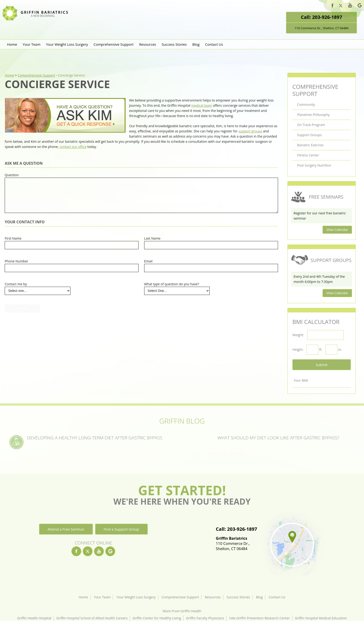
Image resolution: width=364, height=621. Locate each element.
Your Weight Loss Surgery (67, 44)
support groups (250, 131)
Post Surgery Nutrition (314, 165)
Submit (322, 365)
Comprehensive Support (114, 44)
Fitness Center (308, 155)
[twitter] (341, 6)
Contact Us (214, 44)
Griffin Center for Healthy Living (157, 618)
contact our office (73, 147)
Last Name (152, 238)
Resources (148, 44)
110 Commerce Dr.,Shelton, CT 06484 (236, 543)
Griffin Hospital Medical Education (321, 618)
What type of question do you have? (172, 284)
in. (340, 349)
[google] (360, 6)
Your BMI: (301, 380)
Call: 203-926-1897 (321, 17)
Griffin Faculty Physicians (205, 618)
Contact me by (16, 284)
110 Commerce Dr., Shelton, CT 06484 (321, 28)
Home (12, 44)
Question (12, 175)
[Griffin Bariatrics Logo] (37, 19)
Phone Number (16, 261)
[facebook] (332, 6)
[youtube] (350, 6)
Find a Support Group (121, 529)
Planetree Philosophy (313, 115)
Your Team (32, 44)
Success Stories (174, 44)
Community (306, 104)
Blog (196, 44)
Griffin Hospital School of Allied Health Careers (92, 618)
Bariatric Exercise (310, 145)
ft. (321, 349)
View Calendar (337, 230)
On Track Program (311, 125)
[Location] (292, 546)
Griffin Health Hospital (34, 618)
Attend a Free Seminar (66, 529)
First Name (13, 238)
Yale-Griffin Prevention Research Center (259, 618)
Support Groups (309, 135)
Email (148, 261)
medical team (202, 105)
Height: (298, 349)
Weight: (298, 335)
